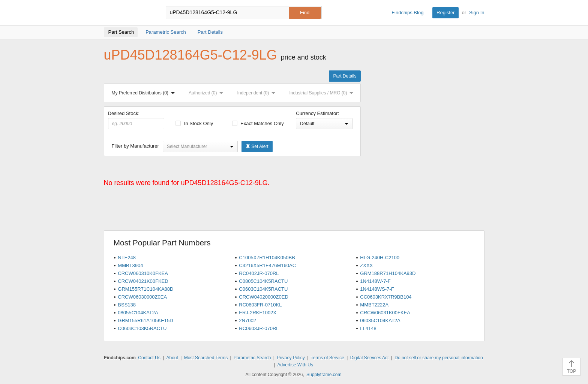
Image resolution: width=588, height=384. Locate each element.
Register (445, 13)
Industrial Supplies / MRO (323, 93)
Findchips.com (128, 13)
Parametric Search (252, 358)
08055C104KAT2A (138, 313)
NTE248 (127, 258)
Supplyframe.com (324, 375)
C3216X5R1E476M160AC (267, 265)
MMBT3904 (130, 265)
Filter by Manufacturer (135, 146)
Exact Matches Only (258, 123)
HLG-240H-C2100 (380, 258)
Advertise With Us (295, 365)
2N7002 (247, 320)
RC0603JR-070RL (259, 328)
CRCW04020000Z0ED (264, 297)
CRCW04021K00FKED (143, 281)
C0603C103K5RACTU (142, 328)
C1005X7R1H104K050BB (267, 258)
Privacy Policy (291, 358)
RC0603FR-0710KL (260, 305)
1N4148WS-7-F (377, 289)
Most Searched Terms (206, 358)
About (172, 358)
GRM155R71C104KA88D (145, 289)
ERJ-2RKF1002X (258, 313)
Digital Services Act (370, 358)
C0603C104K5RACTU (263, 289)
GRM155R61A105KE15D (145, 320)
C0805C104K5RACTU (263, 281)
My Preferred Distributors (145, 93)
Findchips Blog (407, 13)
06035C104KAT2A (380, 320)
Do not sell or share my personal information (439, 358)
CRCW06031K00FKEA (385, 313)
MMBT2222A (374, 305)
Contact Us (149, 358)
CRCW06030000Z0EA (142, 297)
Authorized (207, 93)
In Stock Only (194, 123)
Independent (258, 93)
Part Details (345, 76)
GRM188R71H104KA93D (388, 273)
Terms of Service (328, 358)
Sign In (477, 13)
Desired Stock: (136, 120)
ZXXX (366, 265)
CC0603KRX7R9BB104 (386, 297)
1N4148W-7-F (375, 281)
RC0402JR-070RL (259, 273)
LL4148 (368, 328)
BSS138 (127, 305)
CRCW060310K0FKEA (143, 273)
